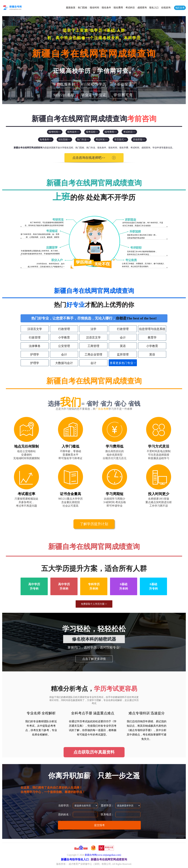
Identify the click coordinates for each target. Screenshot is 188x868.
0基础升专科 (153, 586)
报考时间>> (55, 132)
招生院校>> (64, 139)
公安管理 (64, 346)
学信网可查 (123, 95)
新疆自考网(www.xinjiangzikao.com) (103, 855)
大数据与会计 (64, 363)
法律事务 (35, 346)
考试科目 (130, 8)
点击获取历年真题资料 (94, 752)
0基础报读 (123, 84)
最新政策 (71, 8)
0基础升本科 (124, 586)
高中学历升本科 (64, 586)
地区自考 (180, 8)
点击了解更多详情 (94, 659)
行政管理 (64, 329)
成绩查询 (142, 8)
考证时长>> (102, 139)
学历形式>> (120, 139)
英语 (123, 346)
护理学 (35, 354)
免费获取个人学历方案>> (94, 604)
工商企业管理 (93, 354)
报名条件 (106, 8)
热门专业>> (83, 139)
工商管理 (93, 346)
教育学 (152, 337)
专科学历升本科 (94, 586)
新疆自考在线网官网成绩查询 (94, 54)
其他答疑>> (139, 139)
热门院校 (83, 8)
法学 (93, 329)
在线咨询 (166, 8)
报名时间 (94, 8)
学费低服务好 (64, 84)
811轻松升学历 (94, 84)
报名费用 (118, 8)
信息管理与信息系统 (152, 329)
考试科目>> (129, 132)
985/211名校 (64, 95)
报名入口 (154, 8)
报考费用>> (111, 132)
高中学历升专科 (34, 586)
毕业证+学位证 (94, 95)
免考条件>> (46, 139)
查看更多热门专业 (121, 363)
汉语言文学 (35, 329)
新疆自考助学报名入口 (75, 859)
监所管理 (123, 354)
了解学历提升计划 (94, 524)
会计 (123, 337)
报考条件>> (73, 132)
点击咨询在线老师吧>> (89, 158)
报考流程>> (92, 132)
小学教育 (64, 337)
